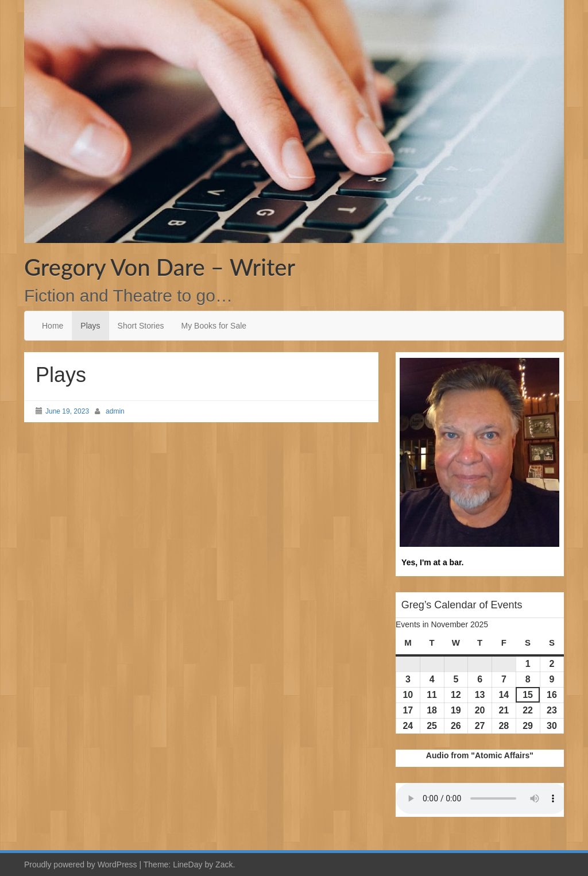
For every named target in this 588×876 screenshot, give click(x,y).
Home (53, 326)
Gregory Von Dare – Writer (160, 267)
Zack (224, 865)
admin (115, 411)
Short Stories (141, 326)
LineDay (187, 865)
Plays (90, 326)
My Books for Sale (214, 326)
